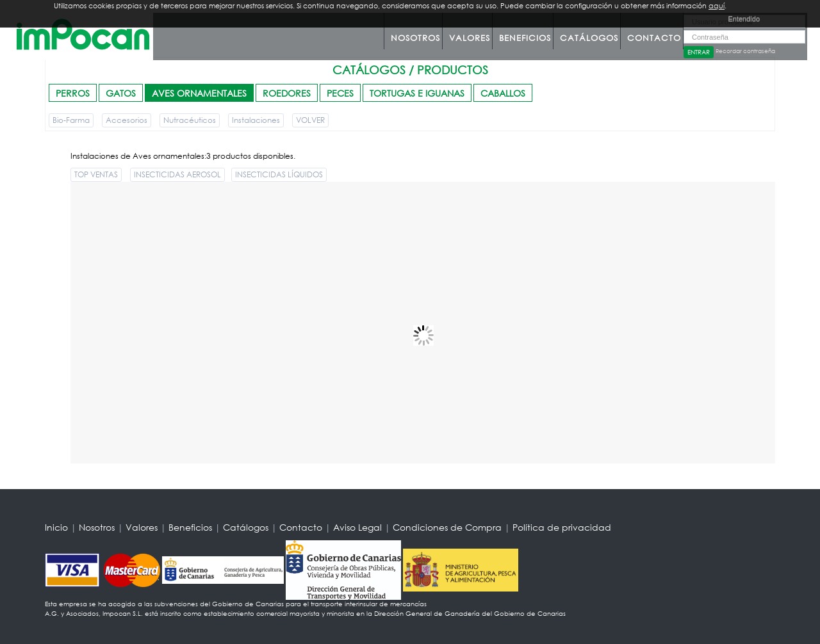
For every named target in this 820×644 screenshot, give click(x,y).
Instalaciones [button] (256, 120)
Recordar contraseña (745, 51)
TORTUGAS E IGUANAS (417, 93)
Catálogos (589, 38)
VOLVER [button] (310, 120)
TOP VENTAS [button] (96, 174)
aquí (717, 6)
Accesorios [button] (127, 120)
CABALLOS (503, 93)
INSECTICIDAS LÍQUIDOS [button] (279, 174)
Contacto (654, 38)
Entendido (744, 19)
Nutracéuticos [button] (190, 120)
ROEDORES (287, 93)
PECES (340, 93)
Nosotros (415, 38)
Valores (470, 38)
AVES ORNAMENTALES (199, 93)
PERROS (73, 93)
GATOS (121, 93)
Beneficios (525, 38)
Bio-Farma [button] (71, 120)
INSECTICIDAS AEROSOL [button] (177, 174)
